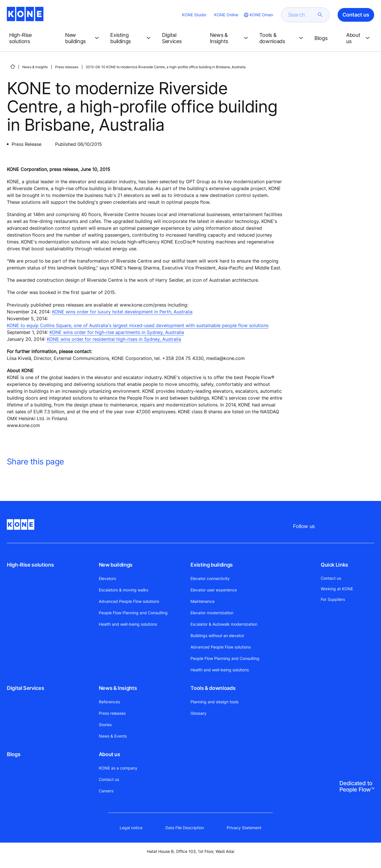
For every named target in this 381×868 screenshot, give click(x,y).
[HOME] (13, 67)
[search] (302, 15)
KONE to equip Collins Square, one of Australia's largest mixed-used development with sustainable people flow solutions (138, 325)
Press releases (67, 67)
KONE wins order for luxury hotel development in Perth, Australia (122, 312)
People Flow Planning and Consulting (133, 613)
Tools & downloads (213, 688)
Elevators (107, 578)
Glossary (198, 713)
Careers (106, 791)
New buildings (116, 565)
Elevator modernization (212, 613)
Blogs (14, 754)
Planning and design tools (214, 702)
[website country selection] (258, 15)
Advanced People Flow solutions (129, 601)
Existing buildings (212, 565)
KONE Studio (194, 15)
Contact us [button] (356, 15)
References (109, 702)
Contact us (109, 779)
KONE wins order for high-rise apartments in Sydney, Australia (117, 332)
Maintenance (202, 601)
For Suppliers (333, 599)
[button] (33, 38)
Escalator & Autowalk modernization (224, 624)
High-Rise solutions (30, 565)
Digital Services (25, 688)
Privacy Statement (244, 828)
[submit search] (320, 15)
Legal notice (131, 828)
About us (110, 754)
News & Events (113, 736)
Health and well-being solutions (128, 624)
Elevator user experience (214, 590)
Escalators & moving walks (124, 590)
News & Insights (35, 67)
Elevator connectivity (210, 578)
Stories (105, 725)
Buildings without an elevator (217, 636)
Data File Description (185, 828)
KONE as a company (118, 768)
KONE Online (226, 15)
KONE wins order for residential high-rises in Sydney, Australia (114, 339)
